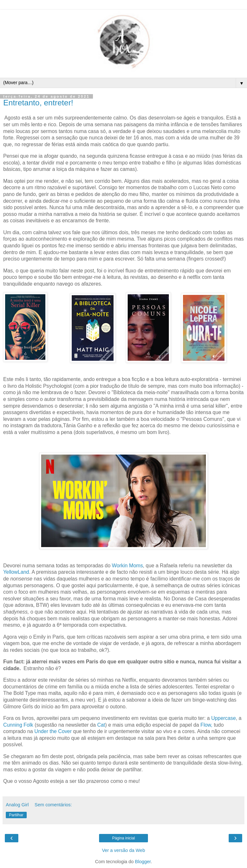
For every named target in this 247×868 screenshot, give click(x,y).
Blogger (143, 862)
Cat (101, 725)
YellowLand (16, 572)
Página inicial (124, 838)
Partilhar (16, 815)
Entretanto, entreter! (38, 103)
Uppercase (224, 718)
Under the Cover (53, 731)
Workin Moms (127, 566)
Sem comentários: (53, 805)
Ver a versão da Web (123, 850)
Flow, (206, 725)
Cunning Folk (18, 725)
